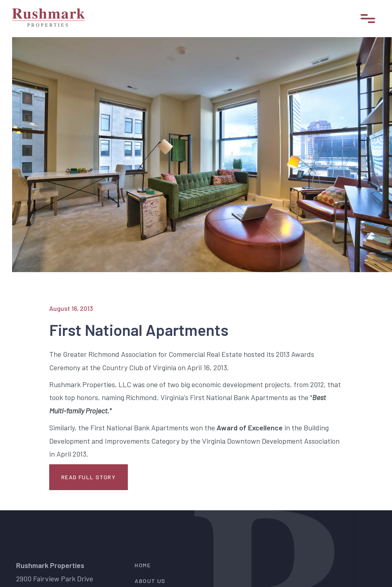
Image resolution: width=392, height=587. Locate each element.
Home (143, 565)
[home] (48, 19)
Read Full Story (89, 477)
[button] (368, 19)
